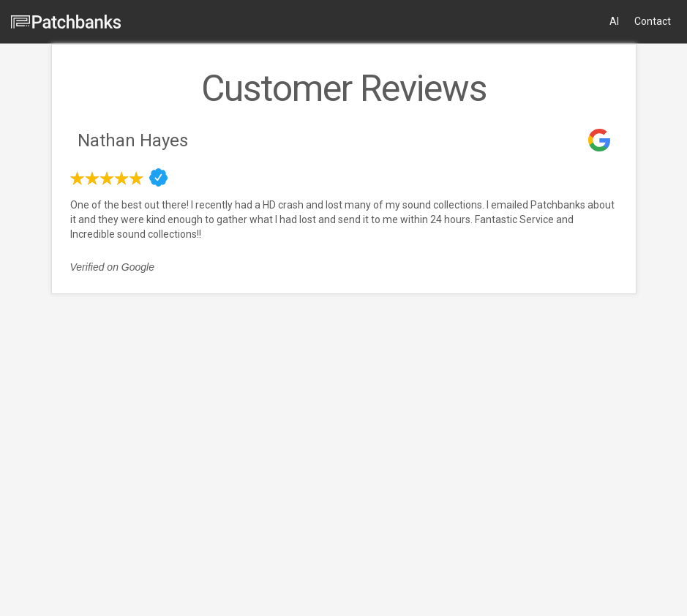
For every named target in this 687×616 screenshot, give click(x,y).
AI (614, 21)
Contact (653, 21)
